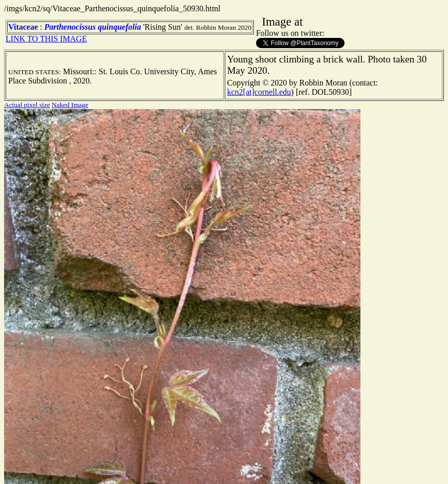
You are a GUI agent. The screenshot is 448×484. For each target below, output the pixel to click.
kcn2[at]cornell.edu (259, 92)
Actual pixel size (27, 105)
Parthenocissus (70, 27)
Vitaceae (23, 27)
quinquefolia (119, 27)
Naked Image (70, 105)
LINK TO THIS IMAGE (46, 39)
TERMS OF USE (299, 468)
